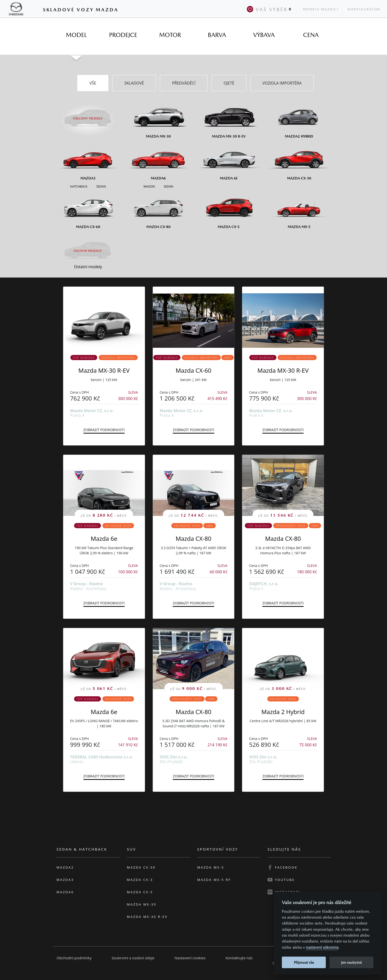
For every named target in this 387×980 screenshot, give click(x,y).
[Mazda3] (88, 161)
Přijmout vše (304, 962)
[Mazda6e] (229, 161)
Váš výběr (270, 9)
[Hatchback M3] (79, 186)
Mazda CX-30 (141, 867)
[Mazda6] (158, 161)
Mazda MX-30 (142, 904)
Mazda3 (65, 880)
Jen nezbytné (351, 962)
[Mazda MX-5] (299, 210)
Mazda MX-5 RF (214, 880)
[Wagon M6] (149, 186)
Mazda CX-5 (140, 892)
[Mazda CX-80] (158, 210)
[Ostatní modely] (88, 251)
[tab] (76, 35)
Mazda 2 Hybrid (283, 712)
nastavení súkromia (322, 947)
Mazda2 (65, 867)
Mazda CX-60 (194, 370)
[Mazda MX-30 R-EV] (229, 119)
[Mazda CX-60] (88, 210)
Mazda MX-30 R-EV (104, 370)
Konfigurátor (364, 9)
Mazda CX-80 (194, 538)
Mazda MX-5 (211, 867)
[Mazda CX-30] (299, 161)
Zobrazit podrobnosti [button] (104, 430)
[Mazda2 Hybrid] (299, 119)
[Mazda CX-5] (229, 210)
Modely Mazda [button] (319, 9)
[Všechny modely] (88, 115)
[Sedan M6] (168, 186)
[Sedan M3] (101, 186)
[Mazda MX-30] (158, 119)
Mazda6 (65, 892)
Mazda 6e (104, 538)
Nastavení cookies (190, 958)
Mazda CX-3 (140, 880)
